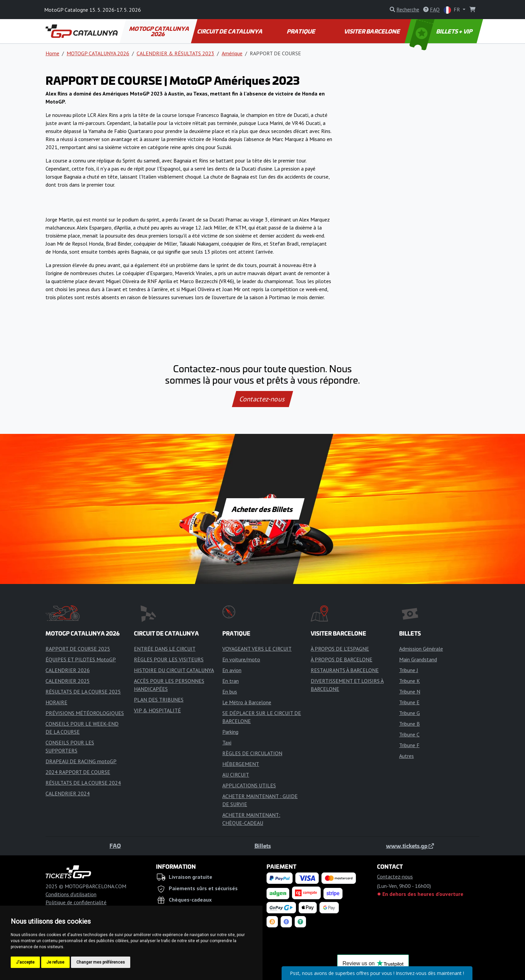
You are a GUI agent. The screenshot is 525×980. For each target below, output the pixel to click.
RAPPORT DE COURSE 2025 (78, 649)
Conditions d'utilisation (71, 894)
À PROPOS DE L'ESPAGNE (340, 649)
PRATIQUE (301, 31)
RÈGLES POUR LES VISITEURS (169, 659)
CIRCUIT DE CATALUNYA (230, 31)
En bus (230, 692)
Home (52, 53)
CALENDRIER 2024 (68, 793)
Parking (230, 732)
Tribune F (409, 745)
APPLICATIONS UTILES (249, 785)
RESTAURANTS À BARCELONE (345, 670)
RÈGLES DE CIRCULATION (252, 753)
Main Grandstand (418, 659)
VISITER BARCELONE (373, 31)
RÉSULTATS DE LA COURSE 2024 (83, 783)
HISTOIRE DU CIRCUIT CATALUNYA (174, 670)
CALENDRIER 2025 (68, 681)
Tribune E (409, 702)
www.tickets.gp (410, 846)
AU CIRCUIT (236, 775)
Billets (263, 846)
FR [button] (453, 10)
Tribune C (409, 734)
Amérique (232, 53)
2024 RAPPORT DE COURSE (78, 772)
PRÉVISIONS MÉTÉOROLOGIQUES (85, 713)
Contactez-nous (262, 399)
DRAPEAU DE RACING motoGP (81, 761)
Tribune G (409, 713)
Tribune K (409, 681)
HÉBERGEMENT (241, 764)
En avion (232, 670)
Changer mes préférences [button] (101, 962)
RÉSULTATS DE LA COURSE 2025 (83, 692)
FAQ (115, 846)
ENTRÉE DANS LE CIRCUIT (165, 649)
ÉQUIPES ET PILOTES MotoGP (81, 659)
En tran (231, 681)
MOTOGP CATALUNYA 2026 (160, 31)
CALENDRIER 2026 (68, 670)
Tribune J (409, 670)
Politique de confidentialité (76, 902)
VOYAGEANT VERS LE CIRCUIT (257, 649)
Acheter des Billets (263, 509)
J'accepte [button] (25, 962)
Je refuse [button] (55, 962)
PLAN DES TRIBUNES (159, 700)
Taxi (227, 742)
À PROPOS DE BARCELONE (342, 659)
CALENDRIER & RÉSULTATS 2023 (175, 53)
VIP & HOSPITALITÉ (157, 710)
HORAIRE (56, 702)
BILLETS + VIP (442, 31)
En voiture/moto (241, 659)
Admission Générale (421, 649)
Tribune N (410, 692)
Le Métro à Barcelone (247, 702)
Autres (406, 756)
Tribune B (409, 724)
